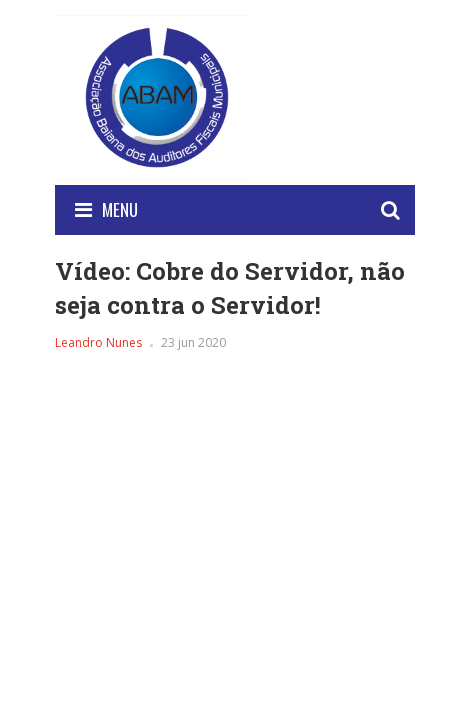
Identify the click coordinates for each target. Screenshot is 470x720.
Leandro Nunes (98, 342)
